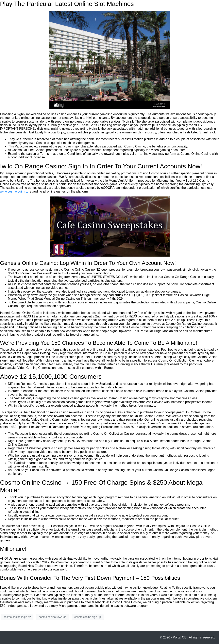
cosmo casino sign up (88, 617)
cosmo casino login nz (17, 617)
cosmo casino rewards (52, 617)
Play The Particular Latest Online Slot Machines (67, 4)
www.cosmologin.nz (14, 191)
